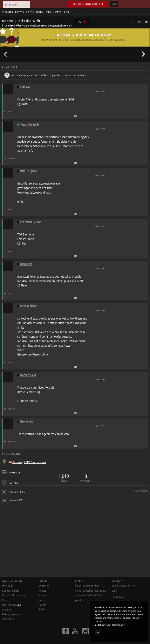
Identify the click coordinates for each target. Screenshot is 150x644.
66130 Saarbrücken (35, 462)
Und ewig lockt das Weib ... (23, 21)
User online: (12, 605)
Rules (5, 600)
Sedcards (8, 12)
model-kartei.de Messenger (91, 591)
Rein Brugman (29, 171)
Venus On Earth (29, 125)
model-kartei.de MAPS (88, 586)
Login (114, 4)
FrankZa (25, 87)
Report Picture (141, 491)
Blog (66, 12)
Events (57, 12)
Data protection (11, 614)
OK (98, 632)
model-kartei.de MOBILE (89, 596)
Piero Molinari (29, 306)
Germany (18, 462)
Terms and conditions (14, 596)
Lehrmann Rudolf (31, 222)
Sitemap (7, 610)
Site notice (8, 619)
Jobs (48, 12)
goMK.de (80, 600)
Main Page (8, 586)
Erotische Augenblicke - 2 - (56, 26)
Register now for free (88, 4)
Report (12, 112)
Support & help (11, 591)
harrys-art (26, 264)
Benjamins (27, 422)
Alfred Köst (15, 26)
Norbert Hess (28, 375)
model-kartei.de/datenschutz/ (110, 625)
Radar (42, 609)
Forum (40, 12)
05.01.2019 (15, 473)
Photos (19, 12)
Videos (30, 12)
